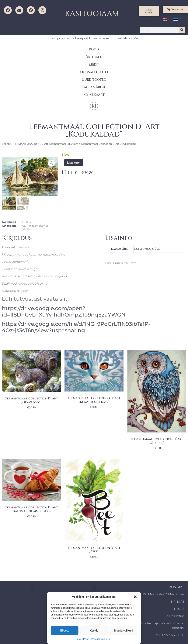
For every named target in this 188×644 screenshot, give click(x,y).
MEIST (94, 64)
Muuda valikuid (124, 631)
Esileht (6, 144)
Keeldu (94, 631)
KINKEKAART (94, 95)
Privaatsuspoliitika (101, 639)
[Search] (182, 30)
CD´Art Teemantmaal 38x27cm (59, 144)
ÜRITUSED (94, 57)
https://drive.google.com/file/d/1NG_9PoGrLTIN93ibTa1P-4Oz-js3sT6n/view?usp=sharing (76, 327)
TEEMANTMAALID (25, 144)
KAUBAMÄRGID (94, 87)
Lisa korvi (74, 163)
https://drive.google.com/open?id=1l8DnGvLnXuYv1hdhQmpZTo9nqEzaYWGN (64, 311)
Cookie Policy (83, 639)
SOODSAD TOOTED (94, 72)
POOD (94, 49)
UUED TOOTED (94, 80)
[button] (135, 597)
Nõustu (65, 631)
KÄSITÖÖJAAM (92, 14)
